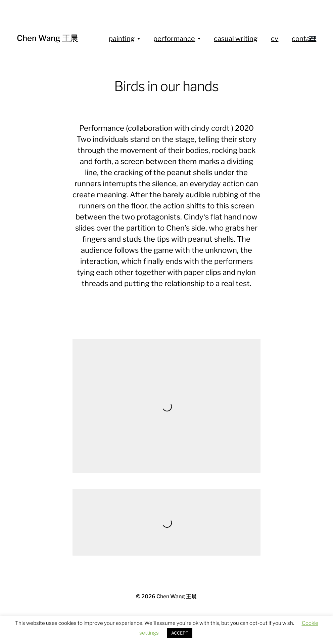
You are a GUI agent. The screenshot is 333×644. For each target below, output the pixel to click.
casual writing (236, 39)
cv (275, 39)
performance (174, 39)
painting (122, 39)
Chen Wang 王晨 (47, 38)
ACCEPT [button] (180, 633)
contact (304, 39)
